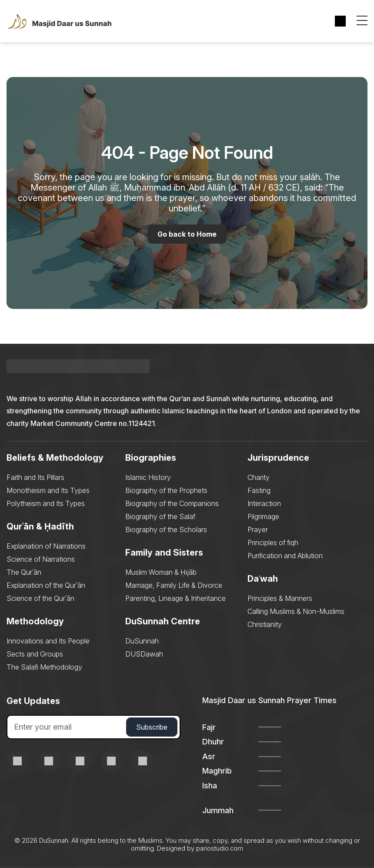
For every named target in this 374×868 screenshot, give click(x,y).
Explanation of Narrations (46, 546)
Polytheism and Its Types (46, 504)
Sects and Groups (35, 654)
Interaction (264, 504)
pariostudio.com (220, 849)
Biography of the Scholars (166, 530)
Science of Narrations (41, 560)
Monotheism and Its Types (48, 491)
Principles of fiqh (273, 543)
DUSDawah (144, 654)
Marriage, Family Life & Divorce (174, 586)
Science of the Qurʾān (40, 599)
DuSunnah (142, 641)
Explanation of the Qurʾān (46, 586)
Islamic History (148, 478)
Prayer (258, 530)
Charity (259, 478)
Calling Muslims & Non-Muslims (296, 612)
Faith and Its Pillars (35, 478)
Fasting (259, 491)
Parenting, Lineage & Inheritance (175, 599)
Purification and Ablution (285, 556)
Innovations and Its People (48, 641)
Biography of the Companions (172, 504)
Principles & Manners (280, 599)
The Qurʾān (24, 573)
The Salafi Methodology (44, 667)
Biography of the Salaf (160, 517)
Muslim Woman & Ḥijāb (161, 573)
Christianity (265, 625)
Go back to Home (187, 234)
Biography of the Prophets (166, 491)
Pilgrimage (263, 517)
